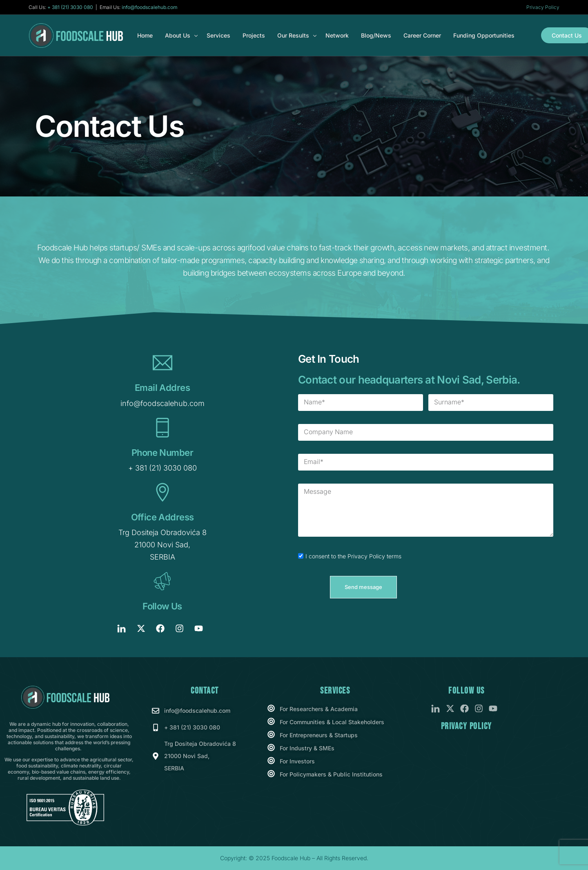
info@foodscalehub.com (150, 7)
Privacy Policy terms (374, 557)
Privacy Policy (543, 7)
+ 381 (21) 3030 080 (70, 7)
